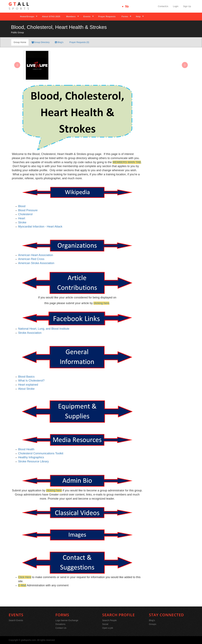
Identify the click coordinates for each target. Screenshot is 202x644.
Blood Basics (26, 377)
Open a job (108, 628)
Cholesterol (25, 214)
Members (71, 17)
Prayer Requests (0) (79, 42)
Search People (110, 620)
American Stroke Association (36, 263)
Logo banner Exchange (67, 620)
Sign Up (187, 6)
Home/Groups (27, 17)
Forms (125, 17)
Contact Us (61, 628)
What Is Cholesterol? (31, 381)
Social (105, 624)
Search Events (16, 620)
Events (87, 17)
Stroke (22, 222)
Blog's (59, 42)
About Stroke (26, 389)
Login (176, 6)
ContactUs (163, 6)
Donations (60, 624)
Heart (22, 218)
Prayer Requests (107, 17)
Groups (153, 624)
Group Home (20, 42)
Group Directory (41, 42)
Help (138, 17)
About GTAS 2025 (51, 17)
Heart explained (28, 385)
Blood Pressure (28, 210)
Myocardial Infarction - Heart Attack (40, 227)
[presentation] (17, 65)
